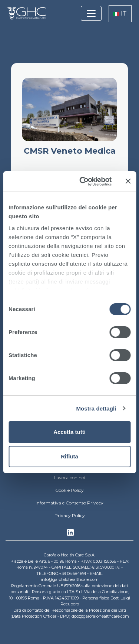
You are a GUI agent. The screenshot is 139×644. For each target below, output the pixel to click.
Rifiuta (69, 456)
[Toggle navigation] (91, 13)
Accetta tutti (69, 432)
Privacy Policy (70, 515)
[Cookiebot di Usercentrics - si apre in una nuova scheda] (83, 182)
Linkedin (70, 535)
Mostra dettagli (96, 408)
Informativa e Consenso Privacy (69, 503)
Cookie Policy (69, 490)
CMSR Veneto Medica (70, 151)
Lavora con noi (69, 478)
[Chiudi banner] (128, 181)
